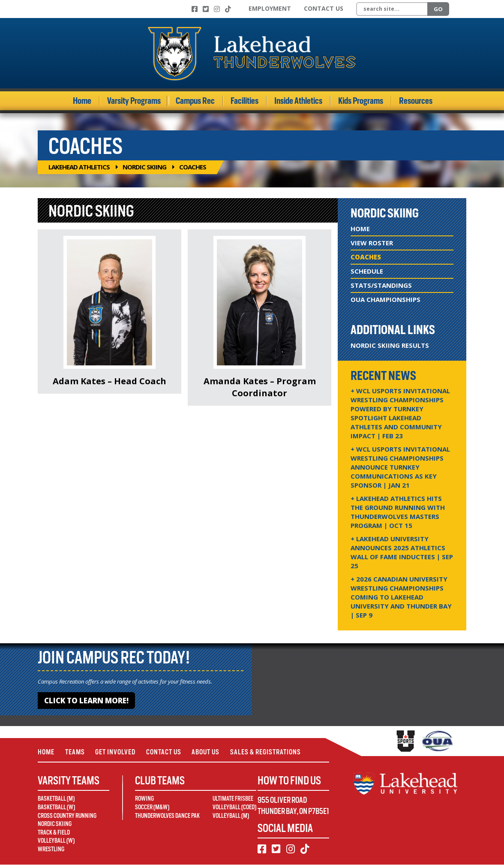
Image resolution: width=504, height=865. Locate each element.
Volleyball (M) (231, 816)
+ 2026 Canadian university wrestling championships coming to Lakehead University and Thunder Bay (401, 597)
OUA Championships (385, 299)
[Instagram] (217, 9)
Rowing (144, 799)
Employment (270, 8)
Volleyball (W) (56, 841)
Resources (416, 101)
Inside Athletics (298, 101)
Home (82, 101)
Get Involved (117, 752)
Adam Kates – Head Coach (109, 381)
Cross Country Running (67, 816)
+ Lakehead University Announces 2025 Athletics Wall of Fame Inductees (402, 552)
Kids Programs (361, 101)
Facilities (244, 101)
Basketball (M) (56, 799)
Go (438, 9)
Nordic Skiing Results (390, 345)
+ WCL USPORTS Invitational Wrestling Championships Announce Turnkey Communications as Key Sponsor (400, 467)
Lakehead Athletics (79, 167)
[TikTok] (228, 9)
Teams (75, 752)
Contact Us (324, 8)
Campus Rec (195, 101)
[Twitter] (206, 9)
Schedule (367, 271)
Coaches (366, 257)
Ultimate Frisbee (233, 799)
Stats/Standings (381, 285)
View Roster (372, 243)
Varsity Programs (134, 101)
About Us (208, 752)
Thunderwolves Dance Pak (167, 816)
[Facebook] (195, 9)
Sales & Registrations (268, 752)
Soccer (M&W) (152, 808)
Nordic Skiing (144, 167)
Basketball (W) (56, 808)
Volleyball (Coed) (234, 808)
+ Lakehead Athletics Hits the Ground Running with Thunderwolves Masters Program (398, 512)
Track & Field (54, 833)
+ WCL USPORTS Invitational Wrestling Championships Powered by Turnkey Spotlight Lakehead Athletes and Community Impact (400, 413)
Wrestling (51, 850)
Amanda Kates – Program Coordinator (260, 387)
